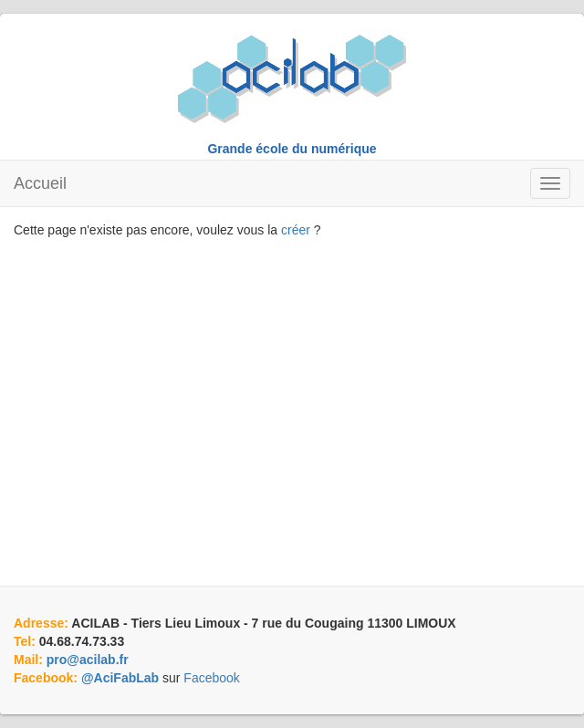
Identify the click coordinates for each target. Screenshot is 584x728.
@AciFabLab (120, 678)
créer (296, 230)
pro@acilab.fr (88, 660)
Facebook (211, 678)
